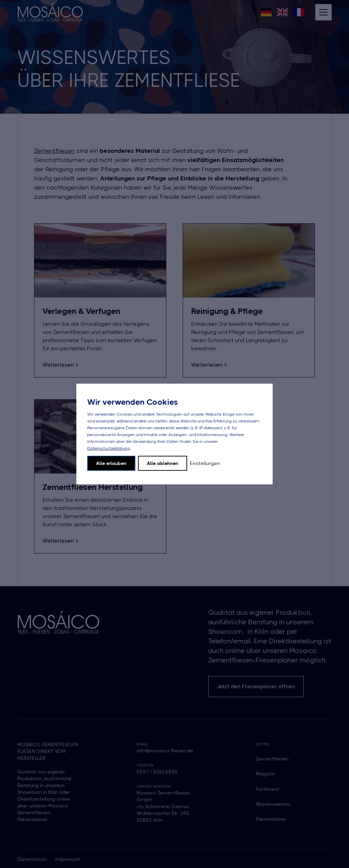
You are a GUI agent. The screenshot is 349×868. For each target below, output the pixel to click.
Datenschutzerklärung (109, 448)
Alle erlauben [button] (111, 463)
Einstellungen (205, 463)
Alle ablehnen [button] (163, 463)
